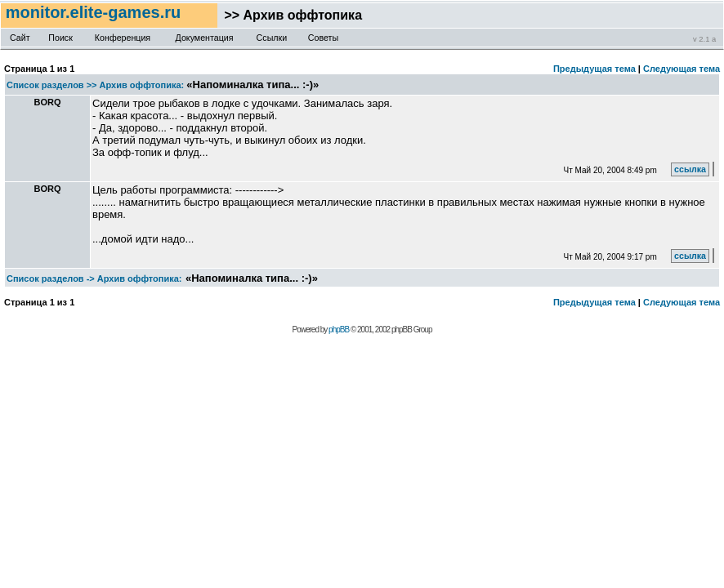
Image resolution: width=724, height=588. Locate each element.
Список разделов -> (51, 278)
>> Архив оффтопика (290, 15)
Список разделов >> (52, 85)
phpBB (339, 330)
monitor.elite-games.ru (95, 12)
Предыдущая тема (594, 69)
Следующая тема (682, 69)
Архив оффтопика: (142, 85)
